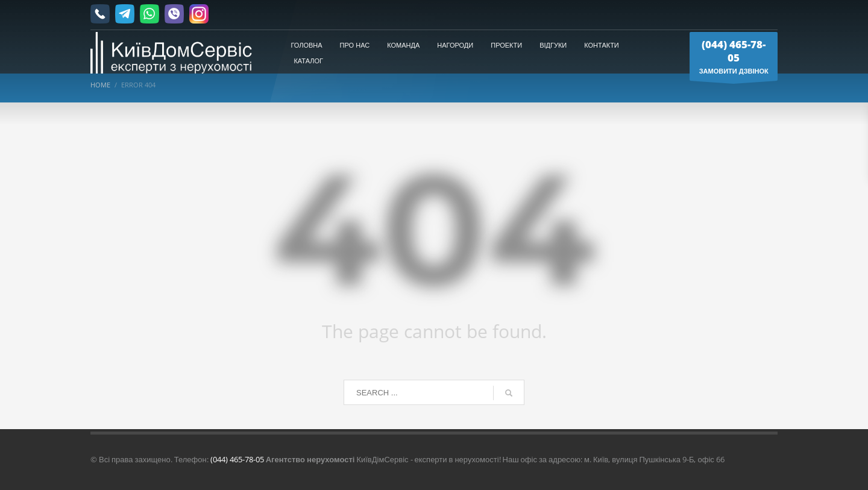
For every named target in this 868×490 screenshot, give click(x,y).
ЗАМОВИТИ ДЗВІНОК (734, 59)
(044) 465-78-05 (237, 459)
